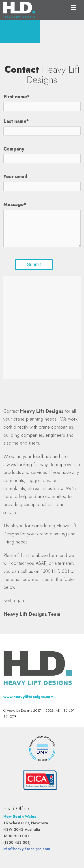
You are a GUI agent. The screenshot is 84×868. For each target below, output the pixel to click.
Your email (15, 177)
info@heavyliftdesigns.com (27, 849)
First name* (16, 97)
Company (14, 149)
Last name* (16, 121)
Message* (15, 205)
